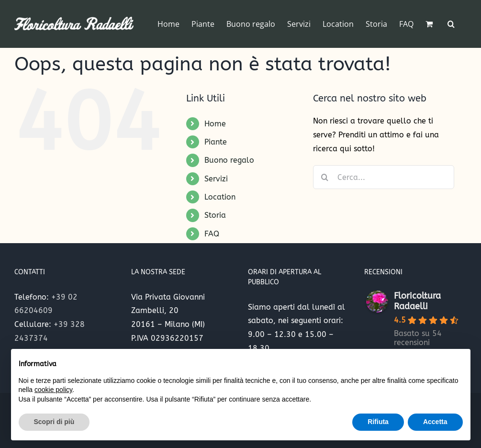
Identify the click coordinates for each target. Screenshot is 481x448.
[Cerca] (325, 177)
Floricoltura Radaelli (417, 301)
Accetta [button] (435, 422)
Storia (215, 215)
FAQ (212, 234)
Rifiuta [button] (378, 422)
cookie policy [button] (53, 390)
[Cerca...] (384, 177)
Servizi (216, 179)
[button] (451, 24)
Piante (216, 142)
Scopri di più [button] (54, 422)
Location (220, 197)
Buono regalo (229, 160)
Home (215, 124)
